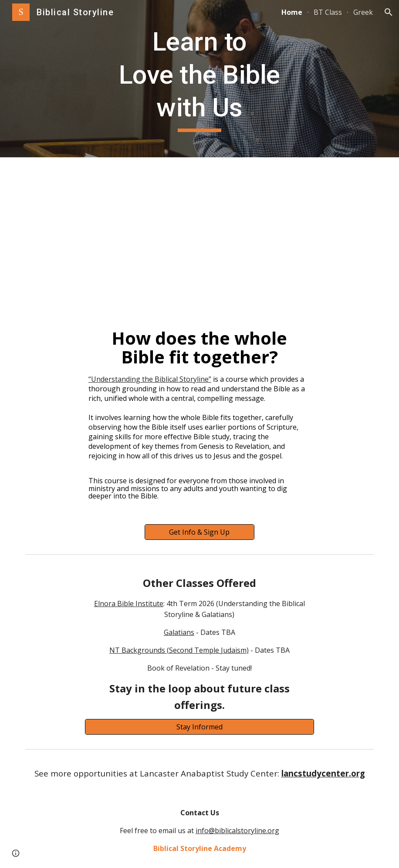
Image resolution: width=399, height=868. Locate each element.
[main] (199, 79)
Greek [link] (363, 12)
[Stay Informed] (199, 727)
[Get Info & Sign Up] (200, 532)
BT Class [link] (328, 12)
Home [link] (292, 12)
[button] (389, 12)
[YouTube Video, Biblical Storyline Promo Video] (199, 229)
